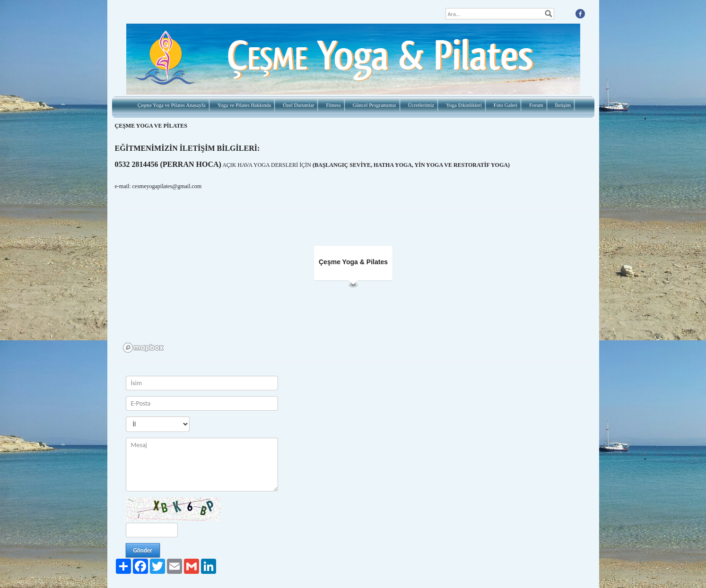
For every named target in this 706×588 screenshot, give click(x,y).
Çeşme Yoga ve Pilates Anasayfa (172, 105)
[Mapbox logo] (143, 348)
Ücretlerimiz (421, 105)
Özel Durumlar (298, 105)
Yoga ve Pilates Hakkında (244, 105)
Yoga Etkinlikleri (464, 105)
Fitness (333, 105)
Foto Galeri (506, 105)
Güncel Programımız (375, 105)
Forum (536, 105)
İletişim (563, 105)
